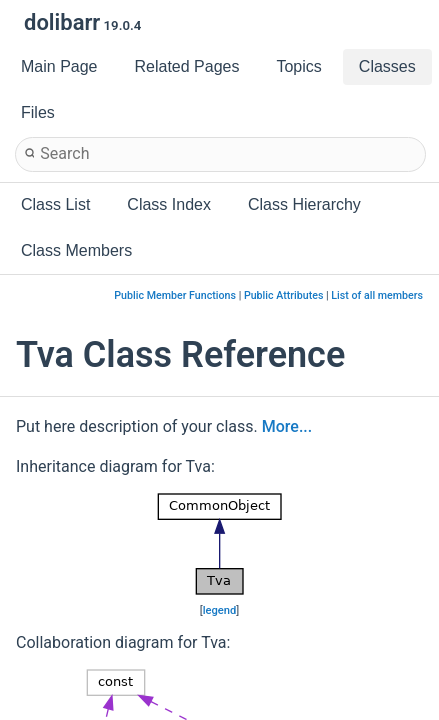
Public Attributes (284, 295)
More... (287, 426)
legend (220, 610)
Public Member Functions (175, 295)
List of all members (377, 295)
